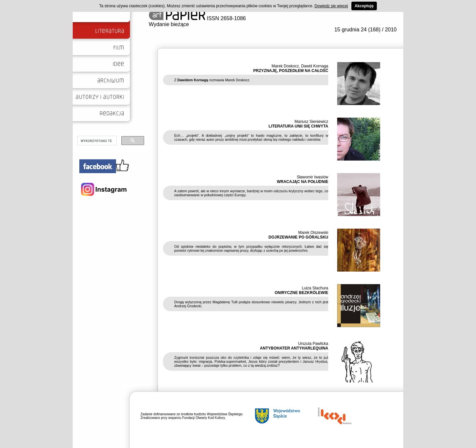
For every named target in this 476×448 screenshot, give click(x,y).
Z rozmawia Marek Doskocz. (212, 80)
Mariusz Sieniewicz (311, 122)
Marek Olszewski (313, 233)
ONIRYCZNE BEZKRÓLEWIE (301, 293)
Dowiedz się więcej (331, 6)
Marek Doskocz (285, 66)
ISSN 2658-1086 (197, 18)
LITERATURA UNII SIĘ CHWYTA (298, 126)
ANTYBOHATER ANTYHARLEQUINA (294, 348)
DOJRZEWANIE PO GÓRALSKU (298, 237)
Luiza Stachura (315, 288)
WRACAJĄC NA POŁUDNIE (302, 182)
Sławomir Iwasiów (313, 177)
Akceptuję (364, 6)
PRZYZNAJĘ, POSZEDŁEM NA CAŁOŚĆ (291, 71)
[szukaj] (96, 141)
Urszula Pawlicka (313, 344)
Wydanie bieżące (169, 24)
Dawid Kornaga (315, 66)
